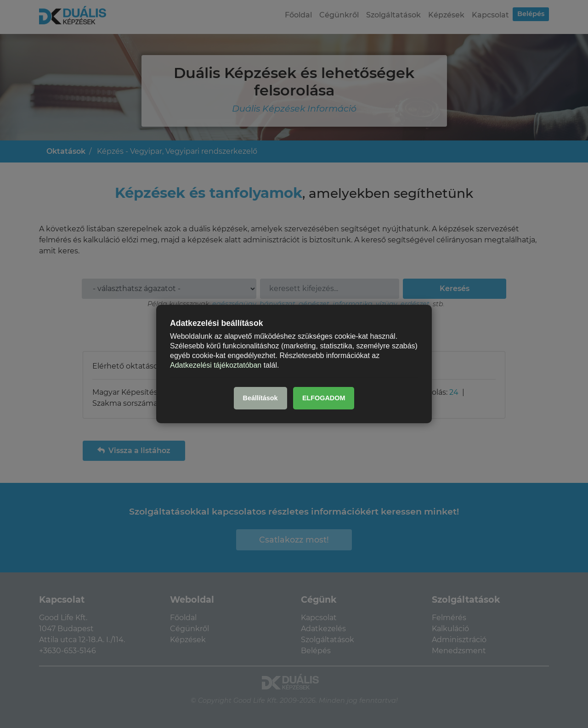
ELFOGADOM (324, 398)
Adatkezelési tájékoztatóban (216, 365)
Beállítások (260, 398)
